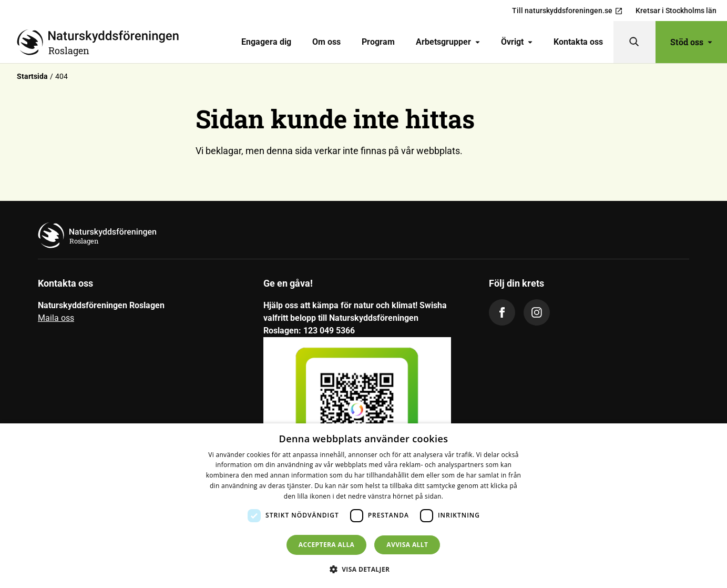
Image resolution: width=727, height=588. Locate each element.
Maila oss (56, 318)
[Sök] (634, 42)
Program (378, 42)
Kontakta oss (578, 42)
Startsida (32, 76)
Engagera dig (266, 42)
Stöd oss (691, 42)
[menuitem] (266, 42)
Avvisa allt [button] (407, 545)
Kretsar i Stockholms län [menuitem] (676, 11)
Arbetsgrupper (448, 42)
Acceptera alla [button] (327, 545)
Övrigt (517, 42)
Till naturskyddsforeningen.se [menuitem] (567, 11)
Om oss (326, 42)
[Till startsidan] (102, 42)
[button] (364, 569)
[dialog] (363, 506)
